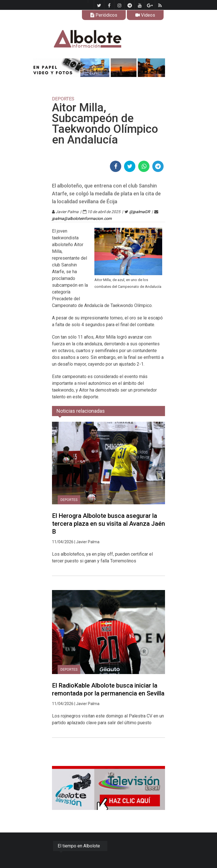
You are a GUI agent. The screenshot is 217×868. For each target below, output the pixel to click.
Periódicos (104, 15)
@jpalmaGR (140, 212)
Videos (145, 15)
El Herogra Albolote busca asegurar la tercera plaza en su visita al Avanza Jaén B (108, 524)
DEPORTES (69, 500)
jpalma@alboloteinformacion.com (82, 218)
